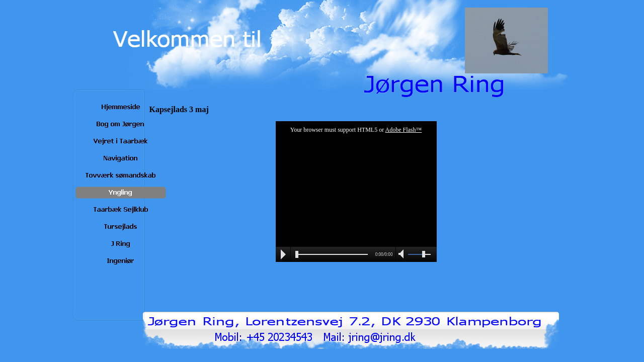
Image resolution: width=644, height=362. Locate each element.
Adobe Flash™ (404, 130)
